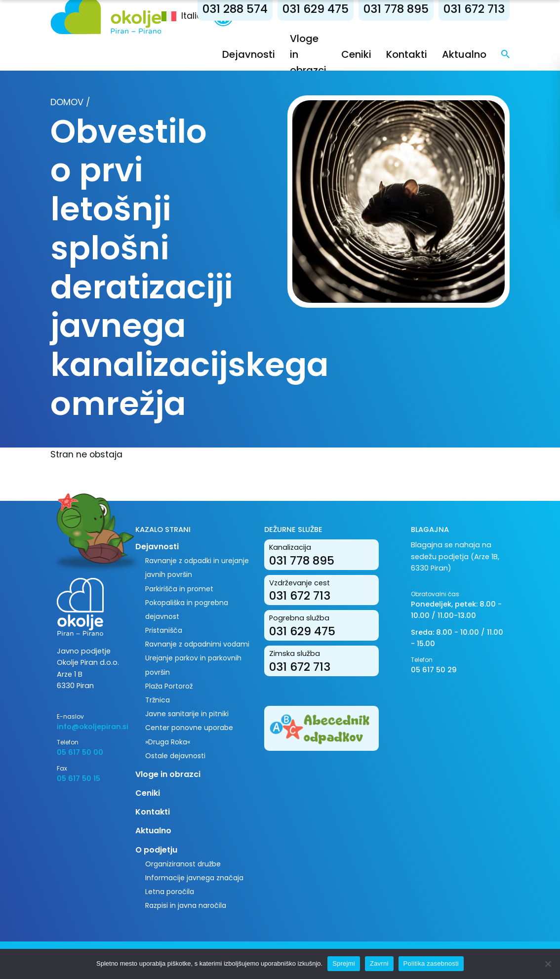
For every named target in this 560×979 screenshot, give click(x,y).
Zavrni (379, 963)
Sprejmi (344, 963)
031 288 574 (235, 9)
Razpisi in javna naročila (186, 905)
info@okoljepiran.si (89, 727)
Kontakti (407, 54)
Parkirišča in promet (179, 589)
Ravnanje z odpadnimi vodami (197, 644)
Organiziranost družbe (183, 864)
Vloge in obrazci (168, 774)
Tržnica (158, 700)
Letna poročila (170, 892)
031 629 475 (316, 9)
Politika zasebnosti (431, 963)
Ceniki (356, 54)
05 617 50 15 (79, 778)
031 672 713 (474, 9)
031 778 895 (396, 9)
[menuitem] (187, 16)
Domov (67, 102)
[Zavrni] (548, 964)
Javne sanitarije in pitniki (187, 714)
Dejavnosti (249, 54)
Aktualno (464, 54)
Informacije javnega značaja (194, 878)
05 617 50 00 (80, 752)
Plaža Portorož (169, 686)
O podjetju (156, 850)
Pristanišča (164, 630)
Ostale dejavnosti (175, 756)
